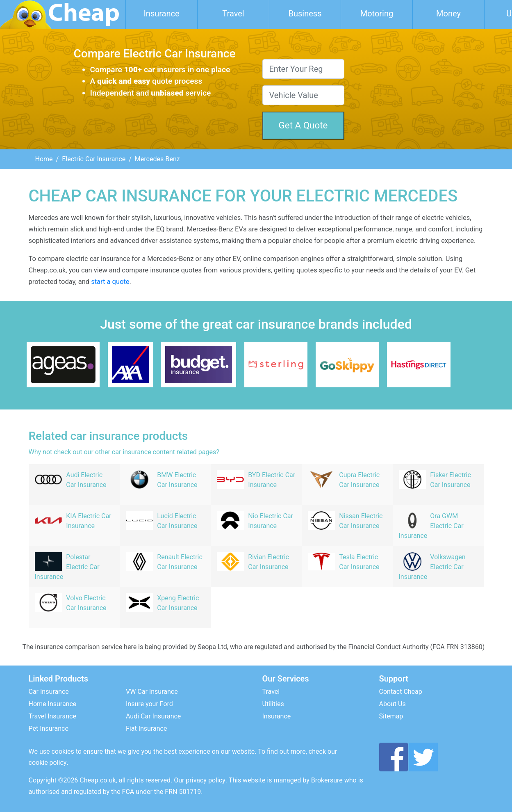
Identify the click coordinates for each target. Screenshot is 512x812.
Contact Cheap (401, 692)
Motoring (377, 14)
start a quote (110, 282)
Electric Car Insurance (94, 159)
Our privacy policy (200, 780)
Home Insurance (53, 704)
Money (448, 14)
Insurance (161, 14)
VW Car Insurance (152, 692)
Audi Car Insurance (153, 716)
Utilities (273, 704)
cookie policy (48, 763)
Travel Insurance (52, 716)
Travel (233, 14)
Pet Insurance (49, 729)
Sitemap (391, 716)
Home (44, 159)
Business (305, 14)
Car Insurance (49, 692)
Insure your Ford (149, 704)
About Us (393, 704)
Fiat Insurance (146, 729)
